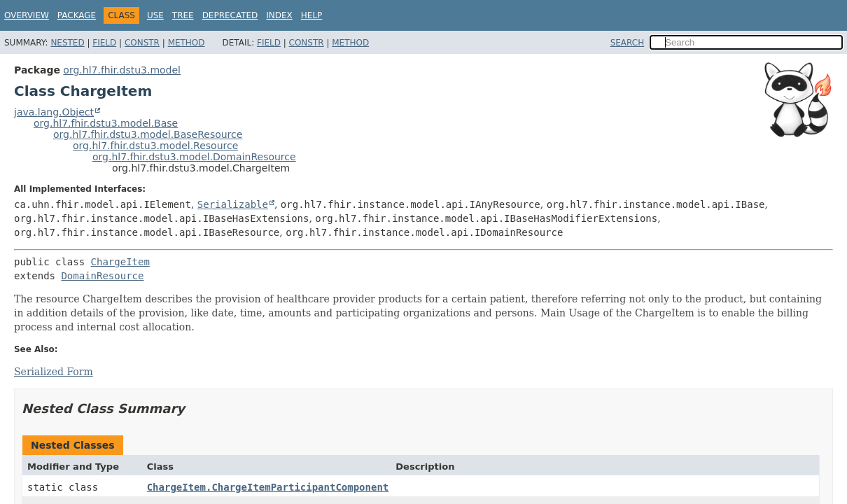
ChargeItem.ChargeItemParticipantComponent (268, 487)
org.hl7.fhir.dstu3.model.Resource (155, 146)
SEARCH (628, 43)
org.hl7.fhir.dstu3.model (122, 70)
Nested (67, 43)
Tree (183, 15)
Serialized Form (54, 372)
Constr (142, 43)
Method (187, 43)
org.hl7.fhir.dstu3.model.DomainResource (194, 157)
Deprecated (230, 15)
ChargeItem (120, 262)
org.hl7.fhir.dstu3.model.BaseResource (148, 134)
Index (279, 15)
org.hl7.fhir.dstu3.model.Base (106, 123)
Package (77, 15)
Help (312, 15)
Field (104, 43)
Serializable (233, 204)
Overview (27, 15)
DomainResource (102, 276)
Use (155, 15)
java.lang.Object (54, 112)
